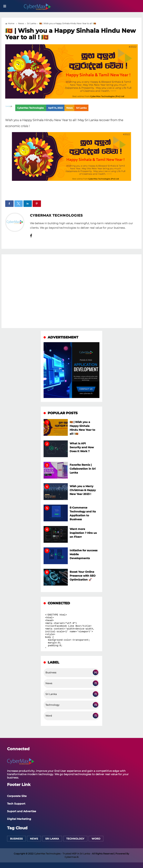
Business (51, 673)
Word (49, 716)
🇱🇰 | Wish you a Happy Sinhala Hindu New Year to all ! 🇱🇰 (70, 34)
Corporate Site (17, 796)
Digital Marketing (19, 819)
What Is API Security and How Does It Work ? (82, 447)
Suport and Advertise (22, 811)
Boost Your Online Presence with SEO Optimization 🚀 (83, 576)
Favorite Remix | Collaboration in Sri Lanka (83, 469)
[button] (9, 204)
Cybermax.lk (72, 857)
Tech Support (16, 804)
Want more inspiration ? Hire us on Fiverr (83, 533)
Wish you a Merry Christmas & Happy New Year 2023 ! (83, 490)
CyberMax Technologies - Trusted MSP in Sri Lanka (62, 854)
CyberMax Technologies (56, 215)
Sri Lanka (81, 108)
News (69, 108)
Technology (52, 705)
